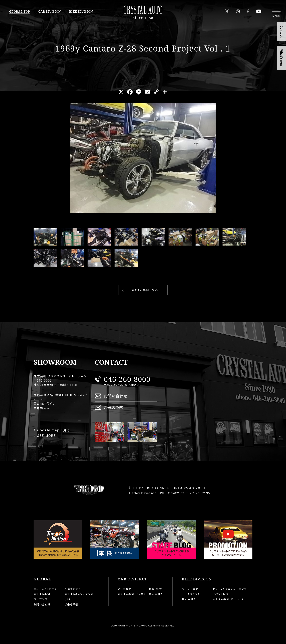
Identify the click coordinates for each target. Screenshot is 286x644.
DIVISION (50, 12)
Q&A (68, 611)
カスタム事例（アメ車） (132, 606)
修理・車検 (155, 601)
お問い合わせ (116, 408)
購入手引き (156, 606)
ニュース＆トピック (45, 601)
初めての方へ (73, 601)
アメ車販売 (125, 601)
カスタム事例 (42, 606)
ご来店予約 (114, 419)
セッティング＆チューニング (230, 601)
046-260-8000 (127, 391)
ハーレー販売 (190, 601)
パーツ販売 (41, 611)
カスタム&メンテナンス (79, 606)
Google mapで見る (54, 442)
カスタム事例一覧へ (145, 302)
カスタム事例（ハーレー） (228, 611)
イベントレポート (223, 606)
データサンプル (191, 606)
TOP (20, 12)
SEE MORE (47, 447)
